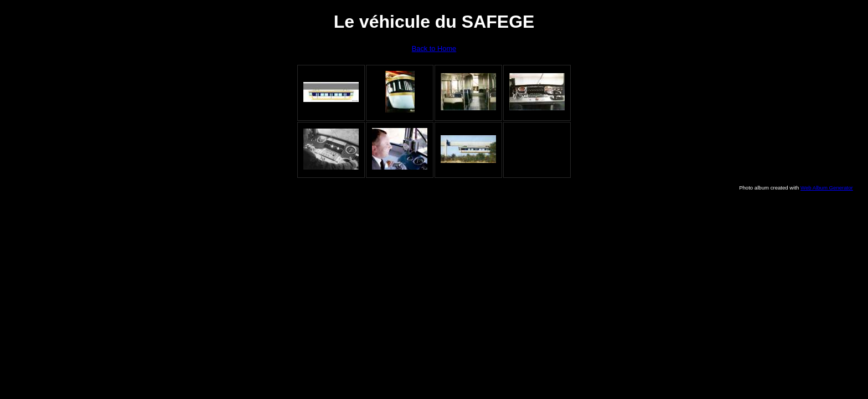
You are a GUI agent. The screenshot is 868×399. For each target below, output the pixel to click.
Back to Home (434, 48)
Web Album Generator (827, 188)
